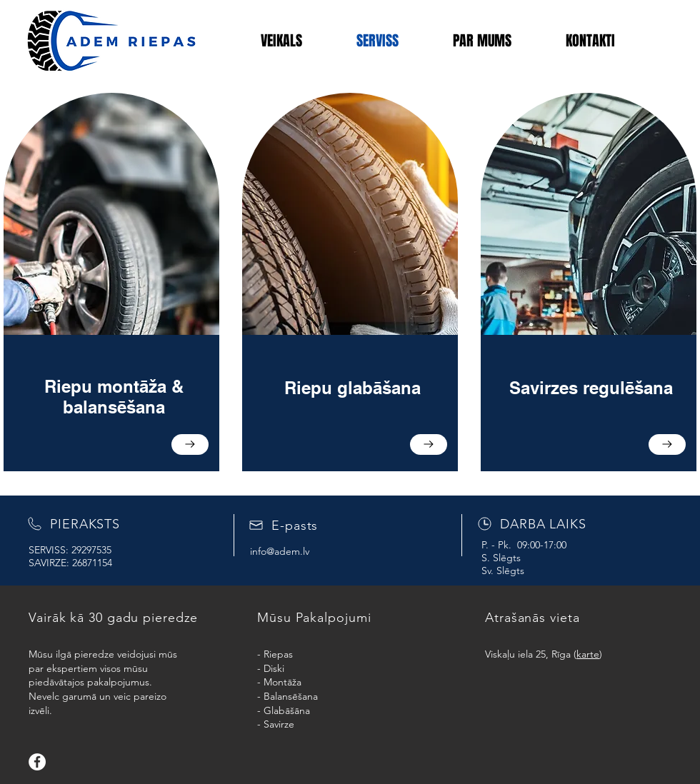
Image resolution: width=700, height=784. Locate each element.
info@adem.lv (280, 551)
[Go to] (190, 444)
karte (588, 654)
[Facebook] (37, 762)
